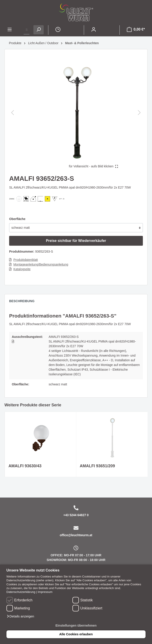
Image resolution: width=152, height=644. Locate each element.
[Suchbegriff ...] (27, 30)
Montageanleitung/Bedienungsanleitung (41, 264)
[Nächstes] (139, 113)
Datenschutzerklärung (21, 592)
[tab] (24, 302)
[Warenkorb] (136, 30)
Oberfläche (17, 219)
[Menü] (10, 30)
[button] (20, 616)
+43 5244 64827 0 (76, 515)
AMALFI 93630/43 (25, 466)
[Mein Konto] (94, 30)
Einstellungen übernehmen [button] (76, 625)
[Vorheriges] (12, 113)
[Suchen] (39, 30)
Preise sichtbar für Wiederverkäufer (76, 241)
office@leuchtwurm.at (76, 535)
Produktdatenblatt (26, 260)
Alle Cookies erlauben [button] (76, 634)
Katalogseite (22, 269)
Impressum (45, 592)
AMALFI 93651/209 (97, 466)
